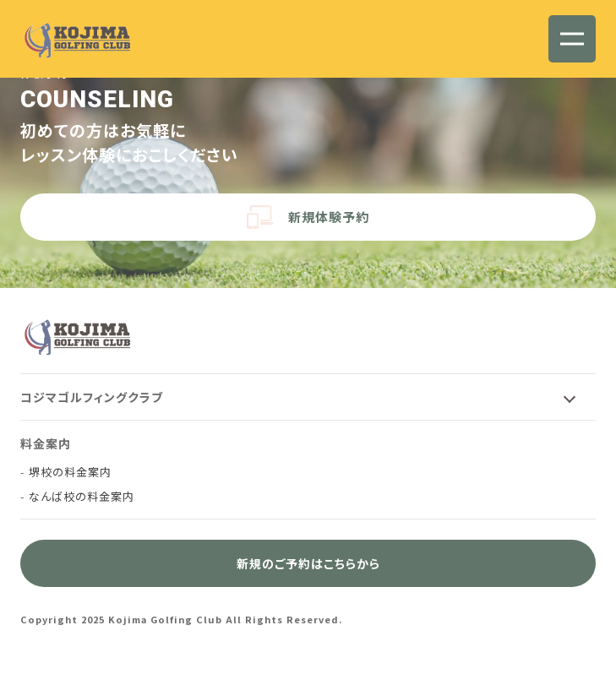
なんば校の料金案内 (82, 496)
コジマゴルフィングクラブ (92, 397)
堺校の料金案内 (70, 472)
